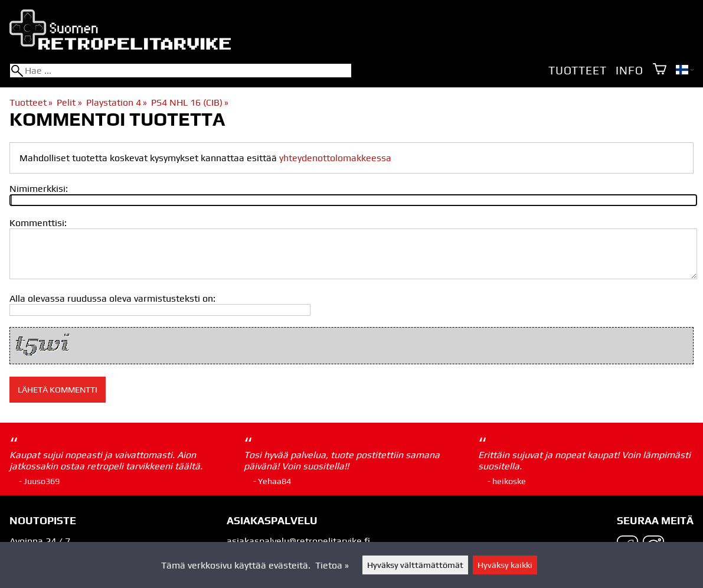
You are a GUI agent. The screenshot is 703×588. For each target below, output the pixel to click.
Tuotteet (577, 70)
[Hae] (181, 71)
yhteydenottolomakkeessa (335, 158)
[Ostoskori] (660, 70)
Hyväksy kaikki (505, 565)
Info (629, 70)
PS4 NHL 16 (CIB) (190, 102)
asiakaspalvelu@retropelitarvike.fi (298, 541)
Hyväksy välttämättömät (415, 565)
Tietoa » (332, 565)
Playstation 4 (117, 102)
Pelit (69, 102)
